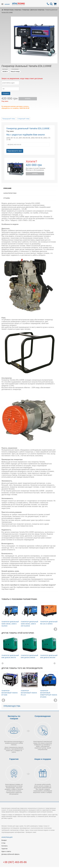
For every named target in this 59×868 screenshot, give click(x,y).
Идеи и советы (6, 851)
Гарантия (4, 849)
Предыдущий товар (9, 119)
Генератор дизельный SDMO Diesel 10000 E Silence (10, 624)
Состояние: (15, 69)
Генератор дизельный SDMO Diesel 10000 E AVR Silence (29, 624)
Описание (7, 188)
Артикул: (5, 69)
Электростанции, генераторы (13, 10)
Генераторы (26, 10)
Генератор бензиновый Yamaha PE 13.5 (29, 693)
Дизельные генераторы (38, 10)
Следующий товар (23, 119)
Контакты (4, 846)
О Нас (3, 843)
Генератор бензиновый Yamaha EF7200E (10, 693)
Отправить (6, 93)
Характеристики (10, 193)
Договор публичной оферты (10, 854)
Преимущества (12, 706)
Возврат (4, 840)
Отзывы (7, 198)
